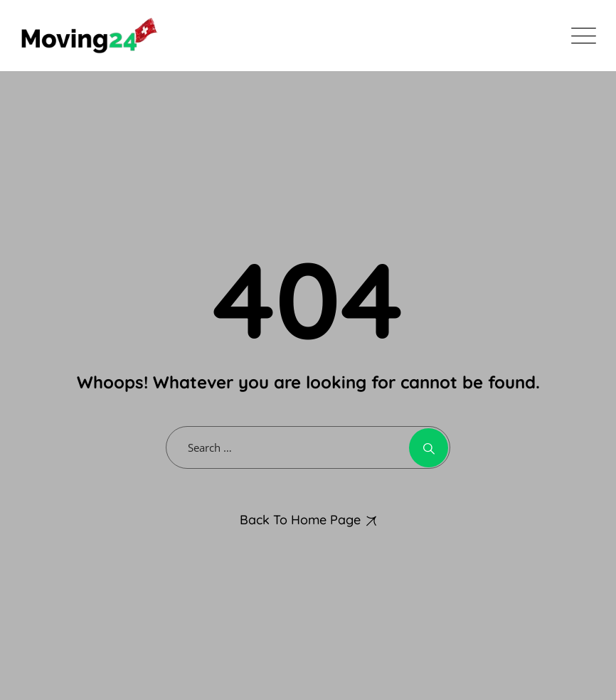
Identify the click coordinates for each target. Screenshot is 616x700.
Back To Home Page (300, 520)
